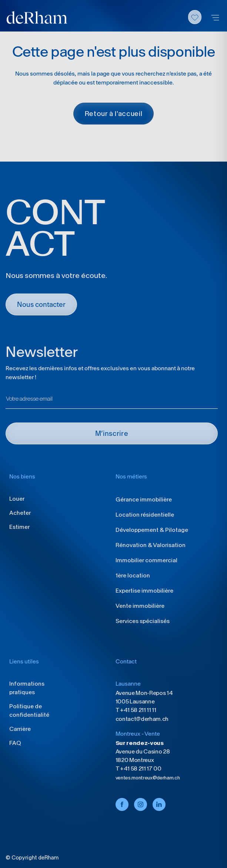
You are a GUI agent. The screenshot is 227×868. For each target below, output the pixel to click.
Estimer (19, 527)
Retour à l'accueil (114, 114)
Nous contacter (41, 304)
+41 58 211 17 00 (140, 768)
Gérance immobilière (144, 499)
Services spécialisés (143, 621)
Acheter (20, 513)
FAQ (15, 743)
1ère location (133, 575)
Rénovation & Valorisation (151, 545)
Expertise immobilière (144, 591)
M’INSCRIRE (112, 433)
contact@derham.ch (142, 719)
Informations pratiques (27, 688)
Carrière (20, 729)
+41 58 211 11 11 (138, 710)
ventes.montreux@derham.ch (148, 778)
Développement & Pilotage (152, 530)
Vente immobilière (140, 606)
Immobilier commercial (146, 560)
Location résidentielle (145, 515)
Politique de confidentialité (29, 710)
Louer (17, 499)
